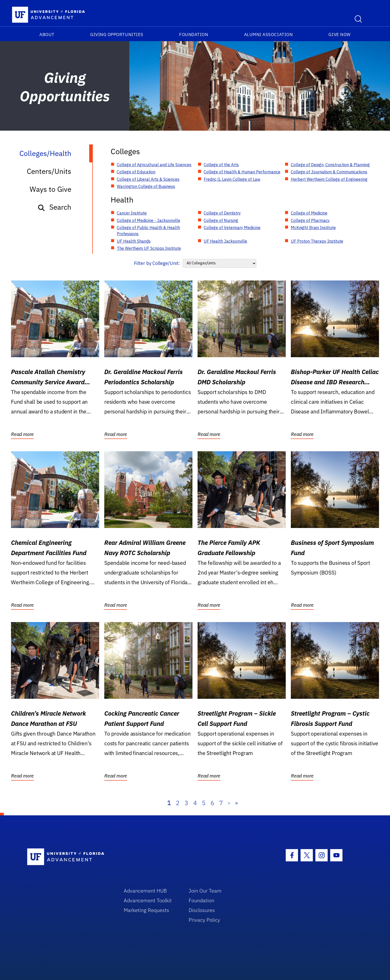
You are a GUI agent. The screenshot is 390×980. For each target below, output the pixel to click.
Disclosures (202, 910)
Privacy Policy (204, 920)
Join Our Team (205, 891)
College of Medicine (309, 213)
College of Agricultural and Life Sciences (154, 165)
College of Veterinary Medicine (232, 228)
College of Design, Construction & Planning (330, 165)
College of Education (136, 172)
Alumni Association (268, 35)
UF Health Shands (134, 241)
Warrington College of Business (146, 186)
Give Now (339, 35)
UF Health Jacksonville (225, 241)
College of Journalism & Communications (329, 172)
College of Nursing (221, 220)
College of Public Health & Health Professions (148, 231)
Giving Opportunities (117, 35)
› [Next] (229, 803)
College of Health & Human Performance (242, 172)
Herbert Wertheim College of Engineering (329, 179)
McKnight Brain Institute (313, 228)
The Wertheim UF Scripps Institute (149, 248)
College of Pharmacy (310, 220)
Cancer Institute (132, 213)
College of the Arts (221, 165)
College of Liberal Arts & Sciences (148, 179)
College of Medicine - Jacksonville (148, 220)
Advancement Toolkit (148, 900)
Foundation (194, 35)
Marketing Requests (146, 910)
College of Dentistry (222, 213)
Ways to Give (50, 189)
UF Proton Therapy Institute (317, 241)
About (47, 35)
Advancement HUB (145, 891)
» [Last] (236, 803)
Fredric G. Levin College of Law (232, 179)
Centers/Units (49, 171)
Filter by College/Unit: (157, 263)
